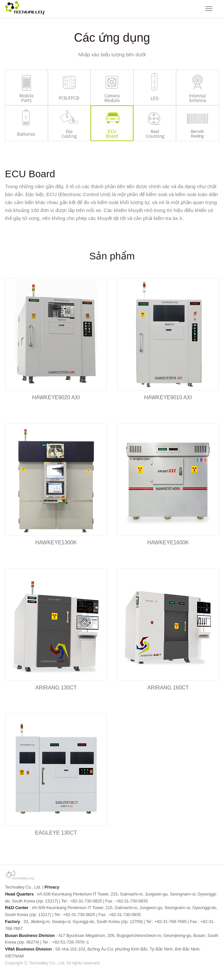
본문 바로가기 (0, 0)
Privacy (52, 887)
